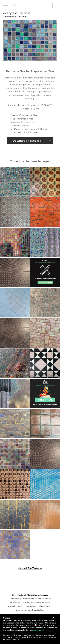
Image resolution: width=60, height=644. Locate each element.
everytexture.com (30, 14)
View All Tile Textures (30, 568)
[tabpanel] (30, 40)
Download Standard (27, 141)
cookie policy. (39, 630)
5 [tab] (40, 63)
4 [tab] (35, 63)
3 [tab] (30, 63)
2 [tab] (25, 63)
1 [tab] (21, 63)
